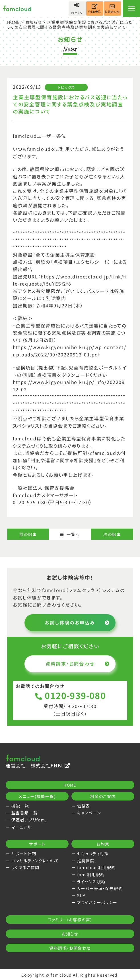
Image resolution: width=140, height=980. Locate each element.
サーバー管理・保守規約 (100, 888)
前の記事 (28, 534)
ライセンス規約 (91, 882)
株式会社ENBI (50, 765)
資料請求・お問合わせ (78, 664)
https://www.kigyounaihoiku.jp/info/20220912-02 (69, 385)
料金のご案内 (103, 796)
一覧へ (70, 534)
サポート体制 (24, 854)
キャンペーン (89, 813)
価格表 (84, 806)
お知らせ (33, 22)
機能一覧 (20, 806)
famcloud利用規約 (96, 867)
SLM (82, 895)
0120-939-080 (70, 695)
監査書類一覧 (24, 813)
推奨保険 (86, 861)
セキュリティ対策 (93, 854)
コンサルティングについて (35, 861)
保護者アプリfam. (29, 820)
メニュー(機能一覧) (37, 796)
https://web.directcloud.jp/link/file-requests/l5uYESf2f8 (70, 280)
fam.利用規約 (91, 875)
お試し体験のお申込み (77, 622)
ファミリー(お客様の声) (70, 920)
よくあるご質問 (25, 867)
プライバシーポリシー (97, 902)
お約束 (103, 844)
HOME (14, 22)
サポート (37, 844)
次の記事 (112, 534)
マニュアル (21, 827)
